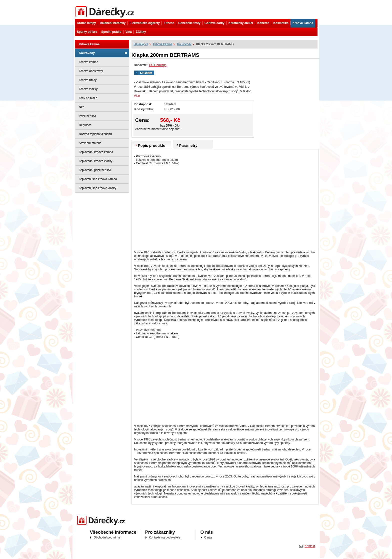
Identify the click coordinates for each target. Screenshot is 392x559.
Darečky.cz (102, 521)
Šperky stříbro (87, 32)
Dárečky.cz (106, 12)
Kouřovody (87, 53)
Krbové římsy (88, 80)
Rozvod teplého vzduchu (95, 134)
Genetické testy (189, 23)
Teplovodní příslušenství (95, 170)
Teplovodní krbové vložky (96, 161)
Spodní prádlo (111, 32)
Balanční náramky (113, 23)
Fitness (169, 23)
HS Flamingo (158, 65)
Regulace (85, 125)
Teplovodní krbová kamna (96, 152)
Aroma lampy (86, 23)
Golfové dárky (214, 23)
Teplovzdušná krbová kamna (98, 179)
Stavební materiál (91, 143)
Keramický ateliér (241, 23)
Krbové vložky (88, 89)
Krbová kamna (303, 23)
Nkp (82, 107)
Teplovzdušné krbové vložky (98, 188)
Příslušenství (88, 116)
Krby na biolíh (88, 98)
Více (137, 96)
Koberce (263, 23)
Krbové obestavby (91, 71)
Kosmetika (281, 23)
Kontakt (310, 546)
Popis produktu (152, 145)
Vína (129, 32)
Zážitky (141, 32)
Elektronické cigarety (145, 23)
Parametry (188, 145)
